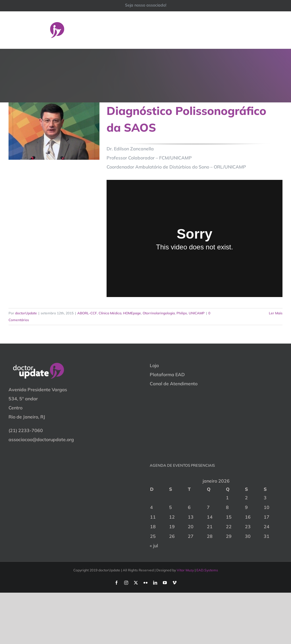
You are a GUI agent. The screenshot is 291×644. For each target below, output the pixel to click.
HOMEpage (132, 313)
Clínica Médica (110, 313)
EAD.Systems (207, 570)
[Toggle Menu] (279, 30)
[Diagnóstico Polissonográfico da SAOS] (54, 131)
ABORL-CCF (87, 313)
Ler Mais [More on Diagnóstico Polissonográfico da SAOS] (276, 313)
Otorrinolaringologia (159, 313)
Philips (182, 313)
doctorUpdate (26, 313)
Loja (154, 365)
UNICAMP (197, 313)
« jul (154, 546)
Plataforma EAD (167, 374)
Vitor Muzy (185, 570)
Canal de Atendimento (174, 384)
